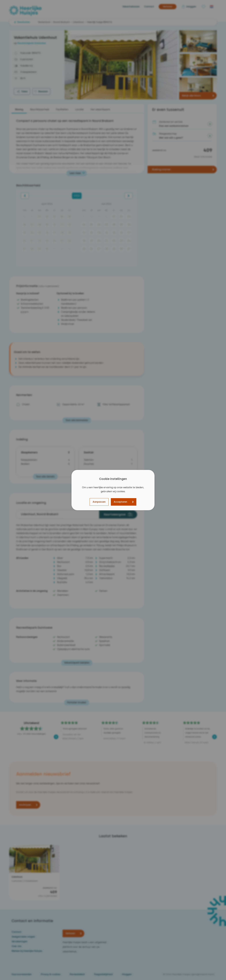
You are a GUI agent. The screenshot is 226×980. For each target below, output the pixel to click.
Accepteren (120, 502)
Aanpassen (99, 502)
